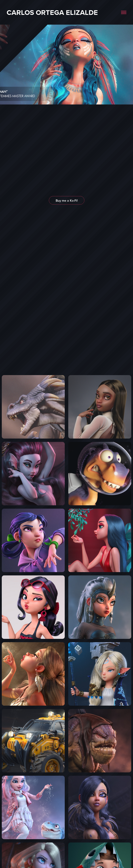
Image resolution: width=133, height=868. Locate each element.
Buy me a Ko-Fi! (67, 201)
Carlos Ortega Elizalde (52, 12)
